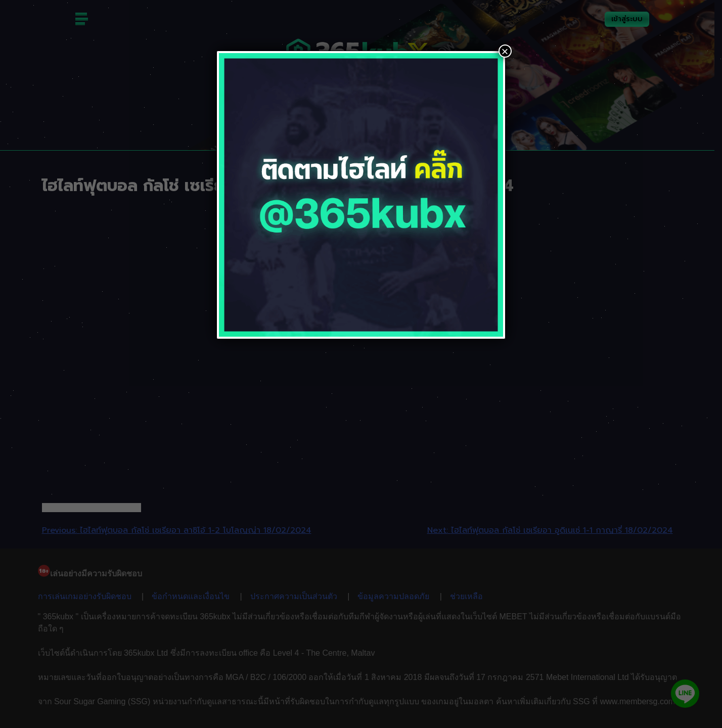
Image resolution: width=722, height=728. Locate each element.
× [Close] (505, 51)
